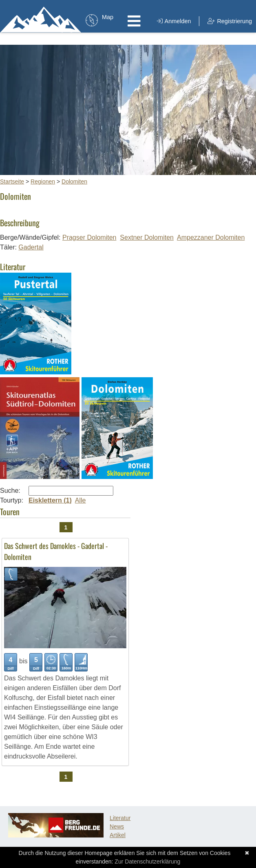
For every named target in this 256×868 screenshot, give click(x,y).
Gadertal (31, 247)
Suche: (10, 491)
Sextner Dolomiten (147, 237)
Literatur (120, 818)
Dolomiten (74, 181)
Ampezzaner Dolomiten (211, 237)
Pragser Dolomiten (89, 237)
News (117, 826)
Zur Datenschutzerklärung (147, 861)
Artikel (118, 835)
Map (108, 17)
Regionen (43, 181)
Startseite (12, 181)
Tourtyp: (12, 500)
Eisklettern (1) (50, 500)
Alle (81, 500)
